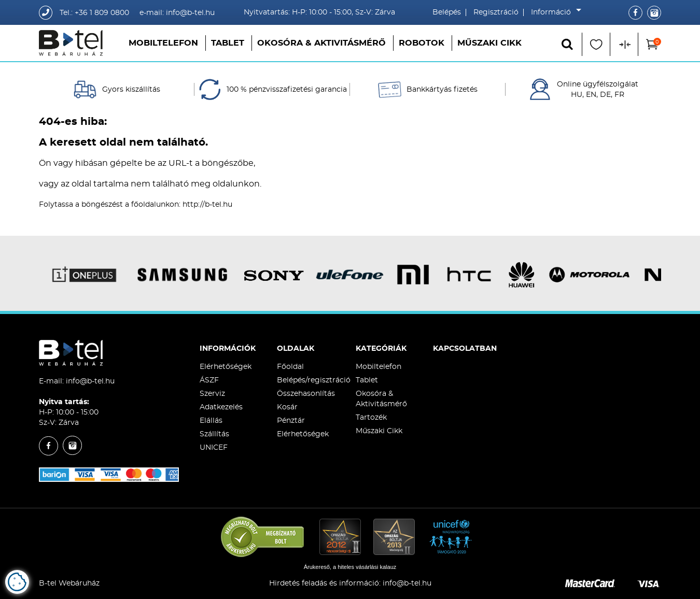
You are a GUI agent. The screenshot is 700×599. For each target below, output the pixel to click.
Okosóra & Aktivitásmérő (321, 43)
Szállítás (214, 434)
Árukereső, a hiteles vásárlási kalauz (350, 567)
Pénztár (291, 421)
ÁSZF (209, 380)
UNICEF (214, 448)
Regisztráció (496, 12)
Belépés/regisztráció (314, 380)
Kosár (287, 407)
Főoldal (290, 367)
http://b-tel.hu (207, 205)
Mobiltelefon (163, 43)
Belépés (447, 12)
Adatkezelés (221, 407)
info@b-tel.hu (90, 381)
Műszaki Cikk (489, 43)
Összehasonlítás (306, 394)
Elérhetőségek (226, 367)
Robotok (422, 43)
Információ (554, 12)
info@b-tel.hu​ (407, 583)
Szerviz (212, 394)
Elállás (211, 421)
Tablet (228, 43)
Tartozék (371, 418)
